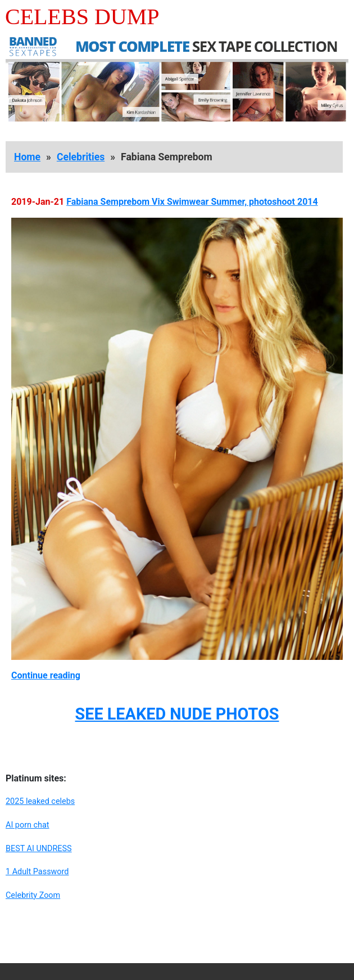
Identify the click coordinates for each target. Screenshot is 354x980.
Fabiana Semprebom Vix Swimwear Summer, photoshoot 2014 (192, 202)
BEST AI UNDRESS (39, 849)
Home (27, 157)
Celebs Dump (82, 17)
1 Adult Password (37, 872)
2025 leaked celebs (40, 801)
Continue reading (46, 675)
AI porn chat (28, 825)
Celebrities (81, 157)
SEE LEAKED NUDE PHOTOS (177, 714)
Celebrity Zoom (33, 895)
